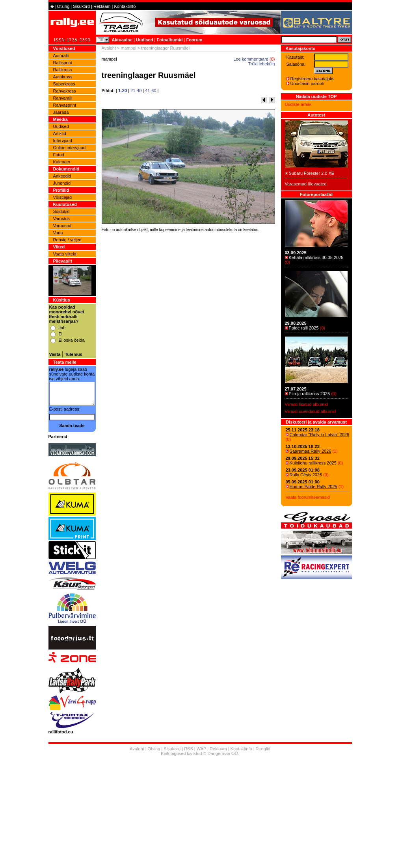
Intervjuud (63, 141)
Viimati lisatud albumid (306, 404)
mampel (129, 48)
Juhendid (62, 183)
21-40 (136, 91)
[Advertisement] (188, 344)
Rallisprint (63, 63)
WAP (201, 749)
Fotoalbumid (169, 40)
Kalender (62, 162)
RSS (189, 749)
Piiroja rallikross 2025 (310, 394)
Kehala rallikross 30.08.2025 (316, 257)
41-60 (151, 91)
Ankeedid (62, 176)
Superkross (64, 84)
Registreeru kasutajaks (313, 79)
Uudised (144, 40)
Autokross (63, 77)
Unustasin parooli (307, 83)
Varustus (62, 218)
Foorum (194, 40)
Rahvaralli (63, 98)
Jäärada (61, 112)
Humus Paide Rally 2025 (313, 487)
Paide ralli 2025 (304, 328)
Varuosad (62, 226)
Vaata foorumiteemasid (308, 497)
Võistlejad (63, 197)
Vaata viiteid (65, 254)
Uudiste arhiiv (298, 104)
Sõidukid (61, 211)
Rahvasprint (65, 105)
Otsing (63, 6)
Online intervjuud (70, 148)
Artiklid (60, 133)
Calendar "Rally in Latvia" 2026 (320, 435)
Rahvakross (65, 91)
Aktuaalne (122, 40)
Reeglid (263, 749)
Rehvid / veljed (67, 240)
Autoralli (61, 56)
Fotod (59, 155)
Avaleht (109, 48)
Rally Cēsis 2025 (306, 475)
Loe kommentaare (251, 59)
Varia (58, 233)
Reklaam (102, 6)
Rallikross (63, 70)
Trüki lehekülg (261, 64)
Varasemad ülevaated (306, 184)
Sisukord (81, 6)
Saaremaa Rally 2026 (311, 451)
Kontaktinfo (125, 6)
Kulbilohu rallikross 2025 (313, 463)
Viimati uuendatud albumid (310, 411)
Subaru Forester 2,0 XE (312, 173)
